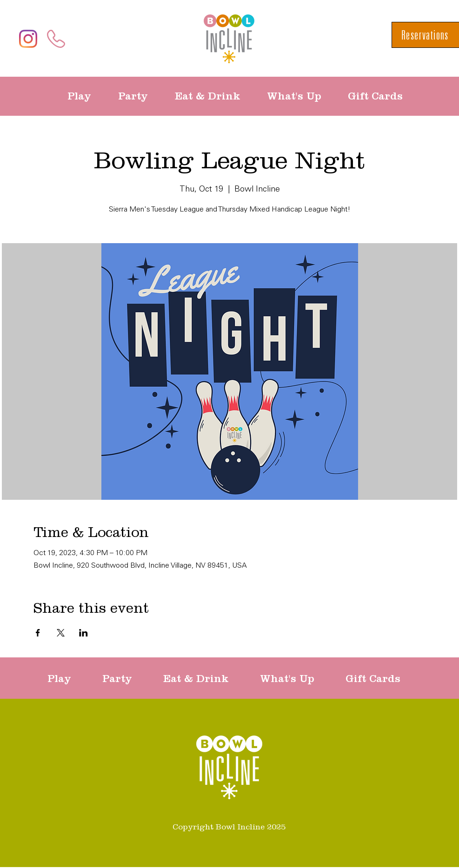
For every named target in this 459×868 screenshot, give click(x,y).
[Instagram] (28, 39)
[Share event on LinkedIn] (83, 633)
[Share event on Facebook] (38, 633)
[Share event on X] (61, 633)
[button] (86, 96)
